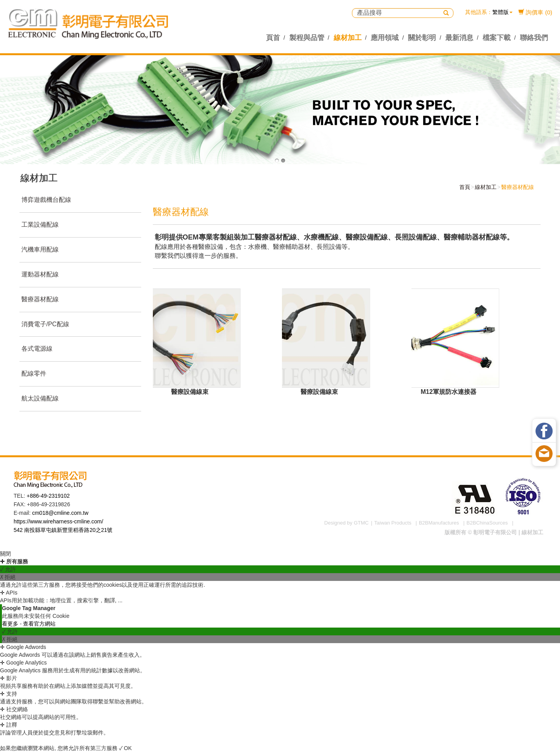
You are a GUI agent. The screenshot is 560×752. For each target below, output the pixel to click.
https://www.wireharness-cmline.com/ (58, 521)
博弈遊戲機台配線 (46, 200)
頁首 (273, 38)
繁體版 (500, 12)
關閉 (5, 554)
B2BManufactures (439, 523)
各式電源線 (37, 349)
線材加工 (348, 38)
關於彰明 (422, 38)
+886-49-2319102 (48, 496)
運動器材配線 (40, 274)
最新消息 (459, 38)
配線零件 (33, 373)
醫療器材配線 (40, 299)
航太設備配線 (40, 398)
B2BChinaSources (487, 523)
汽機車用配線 (40, 249)
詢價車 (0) (535, 12)
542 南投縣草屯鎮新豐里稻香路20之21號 (63, 530)
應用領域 (385, 38)
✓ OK (125, 748)
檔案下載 (497, 38)
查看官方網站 (39, 624)
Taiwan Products (393, 523)
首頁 (464, 187)
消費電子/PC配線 (45, 324)
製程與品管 (307, 38)
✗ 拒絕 (8, 577)
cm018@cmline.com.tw (60, 513)
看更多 (11, 624)
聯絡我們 (534, 38)
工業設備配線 (40, 225)
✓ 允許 (8, 569)
